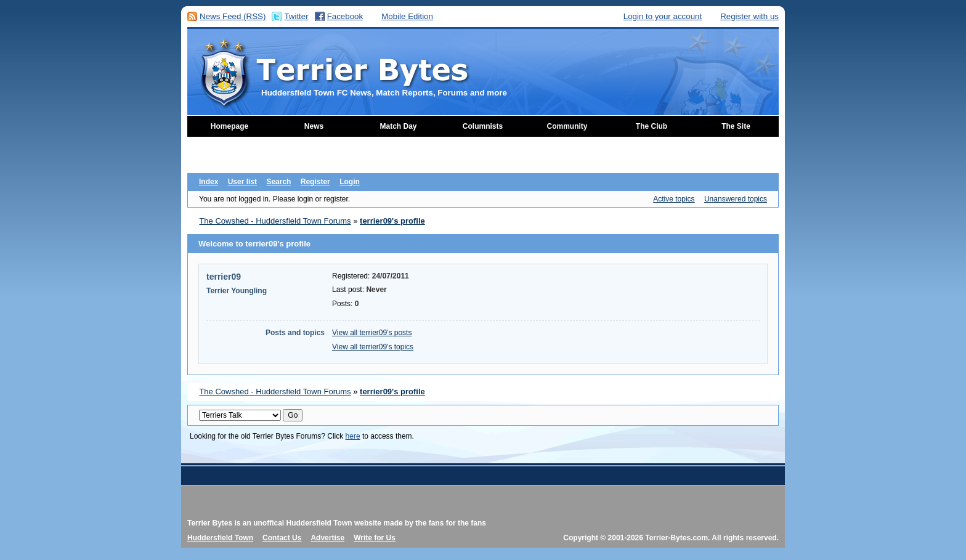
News (314, 126)
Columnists (483, 126)
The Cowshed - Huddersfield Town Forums (275, 221)
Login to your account (663, 16)
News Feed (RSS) (233, 16)
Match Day (398, 126)
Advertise (327, 538)
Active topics (674, 199)
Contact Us (282, 538)
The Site (736, 126)
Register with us (749, 16)
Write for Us (375, 538)
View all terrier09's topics (373, 347)
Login (350, 182)
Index (209, 182)
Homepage (229, 126)
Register (315, 182)
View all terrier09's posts (372, 333)
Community (567, 126)
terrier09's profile (392, 221)
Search (278, 182)
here (353, 436)
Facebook (345, 16)
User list (242, 182)
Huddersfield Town (220, 538)
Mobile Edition (407, 16)
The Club (651, 126)
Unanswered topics (736, 199)
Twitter (296, 16)
